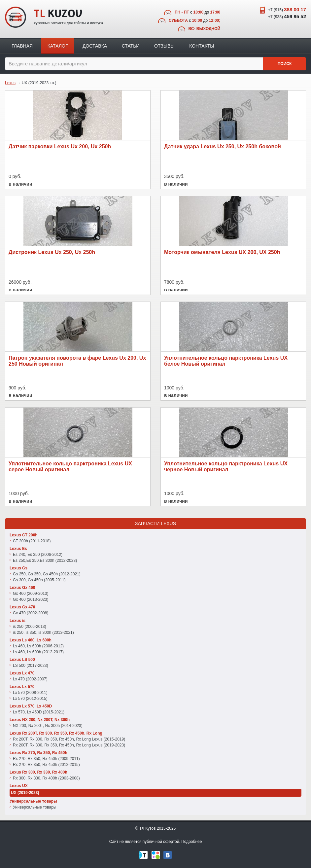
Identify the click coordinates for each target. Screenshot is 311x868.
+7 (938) (287, 16)
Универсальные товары (35, 807)
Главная (22, 46)
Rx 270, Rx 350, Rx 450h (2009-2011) (46, 759)
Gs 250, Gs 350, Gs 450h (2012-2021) (47, 574)
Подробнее (191, 842)
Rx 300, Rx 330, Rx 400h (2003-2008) (46, 778)
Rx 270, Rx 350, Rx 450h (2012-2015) (46, 765)
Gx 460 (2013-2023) (31, 599)
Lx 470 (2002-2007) (30, 679)
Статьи (131, 46)
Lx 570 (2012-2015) (30, 699)
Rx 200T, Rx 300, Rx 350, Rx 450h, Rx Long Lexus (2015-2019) (69, 739)
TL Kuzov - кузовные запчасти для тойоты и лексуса (54, 17)
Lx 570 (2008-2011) (30, 693)
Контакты (202, 46)
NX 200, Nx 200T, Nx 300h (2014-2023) (48, 726)
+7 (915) (287, 9)
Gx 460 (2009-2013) (31, 594)
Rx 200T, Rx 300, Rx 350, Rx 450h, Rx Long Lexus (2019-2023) (69, 745)
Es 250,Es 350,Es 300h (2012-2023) (45, 561)
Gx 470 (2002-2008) (31, 613)
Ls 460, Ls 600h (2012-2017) (38, 652)
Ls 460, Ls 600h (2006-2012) (38, 646)
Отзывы (164, 46)
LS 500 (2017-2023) (31, 666)
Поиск (285, 64)
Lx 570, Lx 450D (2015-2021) (39, 712)
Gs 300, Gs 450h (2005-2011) (39, 580)
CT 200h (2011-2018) (32, 541)
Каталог (58, 46)
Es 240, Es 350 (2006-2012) (38, 555)
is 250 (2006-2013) (30, 627)
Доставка (95, 46)
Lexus (10, 83)
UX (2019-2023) (25, 793)
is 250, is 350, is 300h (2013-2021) (43, 633)
